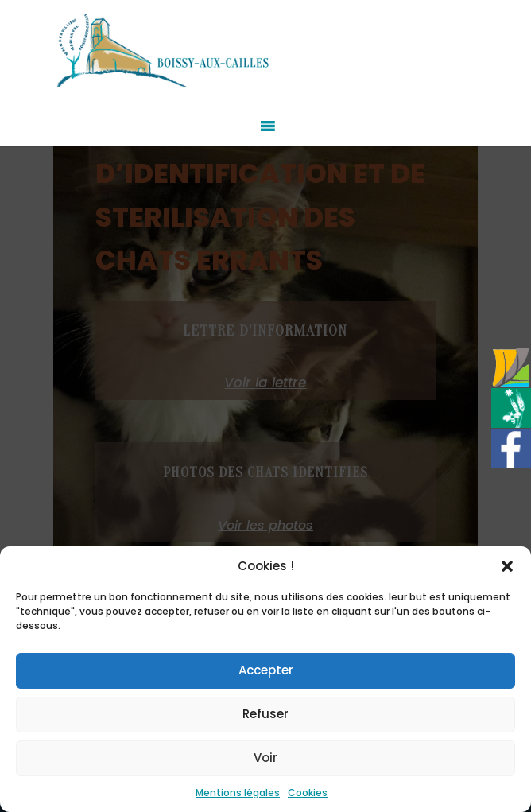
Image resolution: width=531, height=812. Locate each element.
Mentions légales (238, 793)
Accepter (266, 670)
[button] (507, 566)
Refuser (265, 714)
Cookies (308, 793)
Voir (265, 758)
